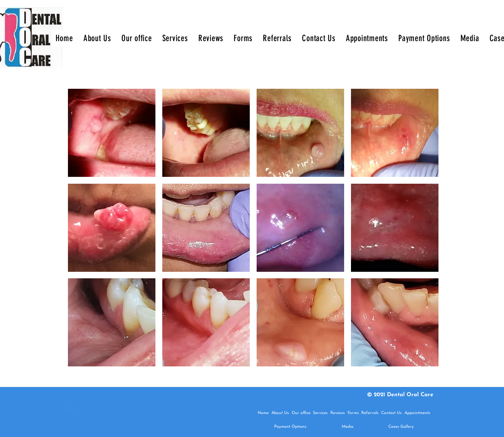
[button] (112, 133)
